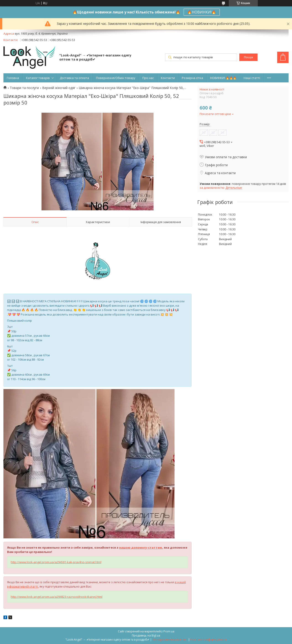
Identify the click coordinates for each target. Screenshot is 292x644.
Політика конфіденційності (209, 640)
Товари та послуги (24, 88)
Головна (13, 78)
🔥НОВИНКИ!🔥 (202, 12)
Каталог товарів (38, 78)
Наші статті (252, 78)
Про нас (148, 78)
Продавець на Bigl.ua (146, 635)
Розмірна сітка (192, 78)
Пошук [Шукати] (248, 57)
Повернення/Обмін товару (116, 78)
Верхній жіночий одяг (59, 88)
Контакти (168, 78)
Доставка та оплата (74, 78)
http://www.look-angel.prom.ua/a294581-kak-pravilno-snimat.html (56, 562)
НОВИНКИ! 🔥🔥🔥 (223, 78)
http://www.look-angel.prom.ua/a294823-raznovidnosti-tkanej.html (57, 597)
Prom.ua (169, 631)
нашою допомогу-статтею (141, 547)
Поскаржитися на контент (170, 640)
